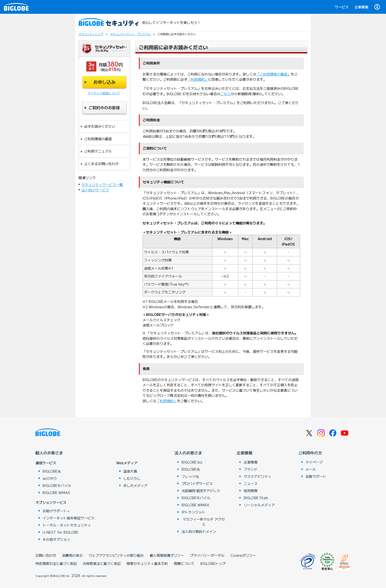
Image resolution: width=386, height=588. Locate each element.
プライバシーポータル (207, 555)
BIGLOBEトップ (213, 563)
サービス (342, 7)
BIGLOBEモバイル (57, 485)
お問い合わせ (46, 555)
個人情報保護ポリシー (167, 555)
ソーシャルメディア (259, 505)
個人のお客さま (49, 453)
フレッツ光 (190, 476)
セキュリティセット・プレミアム (130, 34)
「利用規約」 (198, 79)
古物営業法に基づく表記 (102, 563)
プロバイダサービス (197, 483)
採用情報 (251, 491)
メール (311, 469)
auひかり (50, 478)
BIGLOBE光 (52, 471)
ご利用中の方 (310, 453)
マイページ (314, 462)
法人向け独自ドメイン (199, 531)
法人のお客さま (188, 453)
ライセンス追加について (104, 93)
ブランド (251, 469)
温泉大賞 (130, 471)
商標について (184, 563)
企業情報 (361, 7)
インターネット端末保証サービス (68, 518)
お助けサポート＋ (56, 511)
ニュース (251, 483)
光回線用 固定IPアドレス (201, 491)
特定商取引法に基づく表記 (56, 563)
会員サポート (316, 476)
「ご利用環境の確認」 (273, 74)
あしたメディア (135, 485)
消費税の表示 (72, 555)
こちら (225, 94)
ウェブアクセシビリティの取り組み (116, 555)
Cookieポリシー (243, 555)
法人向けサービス (95, 190)
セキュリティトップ (91, 34)
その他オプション (56, 539)
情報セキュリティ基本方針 (147, 563)
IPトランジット (193, 512)
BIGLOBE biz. (193, 462)
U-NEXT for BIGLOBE (60, 532)
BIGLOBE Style (256, 498)
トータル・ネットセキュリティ (67, 525)
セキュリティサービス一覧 (102, 185)
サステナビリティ (257, 476)
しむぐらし (132, 478)
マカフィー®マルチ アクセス (204, 522)
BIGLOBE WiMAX (56, 493)
